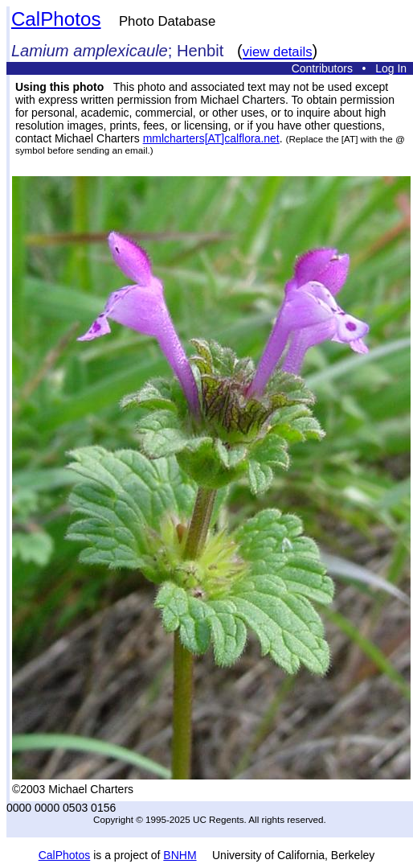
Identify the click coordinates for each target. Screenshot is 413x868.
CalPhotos (56, 19)
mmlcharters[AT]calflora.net (211, 138)
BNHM (180, 855)
